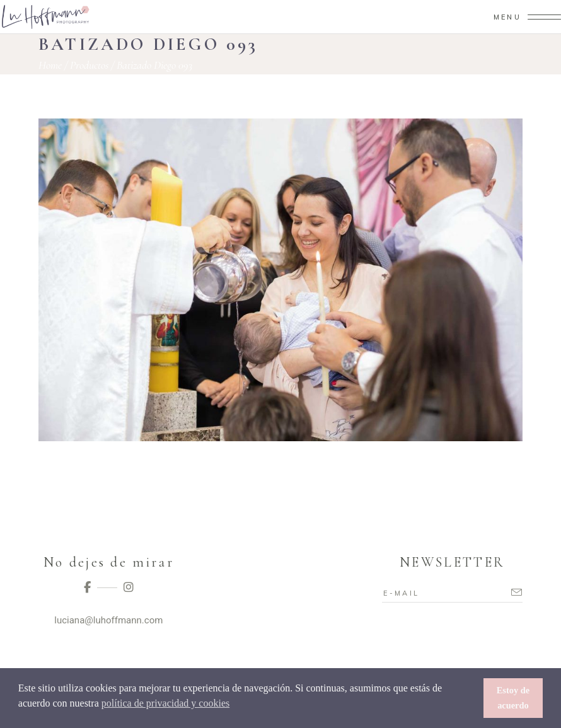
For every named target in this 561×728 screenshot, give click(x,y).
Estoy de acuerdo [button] (513, 698)
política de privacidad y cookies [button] (165, 703)
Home (50, 65)
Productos (89, 65)
